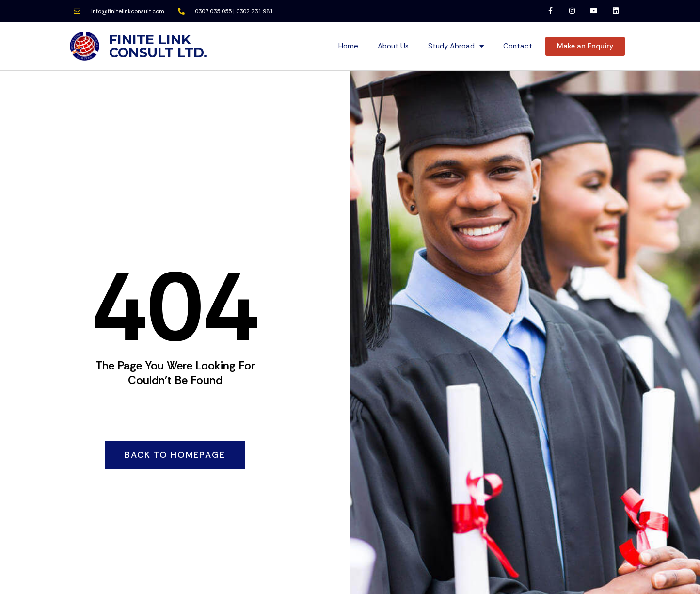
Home (348, 46)
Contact (518, 46)
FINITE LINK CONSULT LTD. (158, 46)
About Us (393, 46)
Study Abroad (456, 46)
